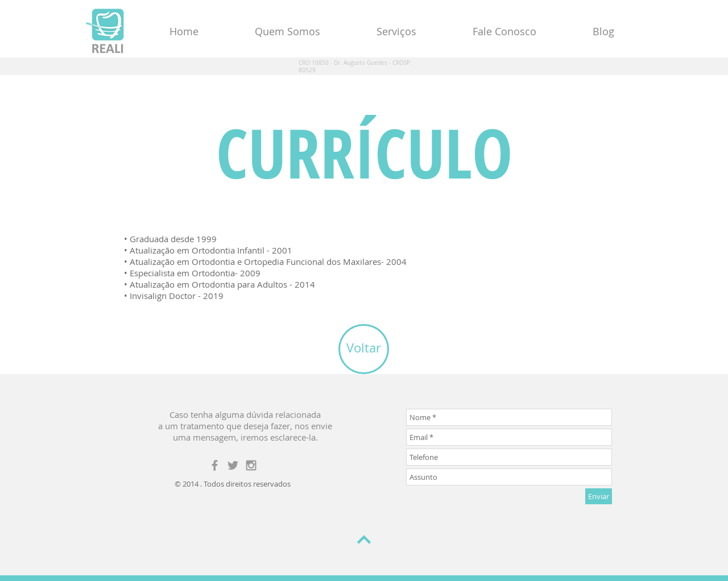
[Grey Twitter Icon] (233, 465)
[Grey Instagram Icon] (251, 465)
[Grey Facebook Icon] (215, 465)
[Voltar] (364, 349)
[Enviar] (599, 496)
